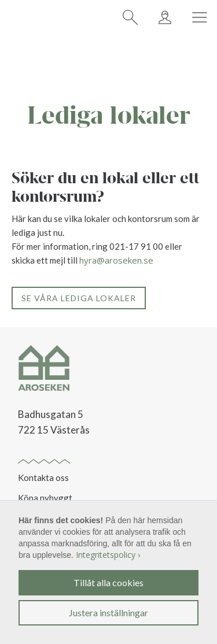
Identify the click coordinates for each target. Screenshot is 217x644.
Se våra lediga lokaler (79, 298)
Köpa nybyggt (45, 498)
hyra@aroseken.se (116, 260)
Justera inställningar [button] (108, 612)
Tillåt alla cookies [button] (108, 582)
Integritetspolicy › (108, 555)
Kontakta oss (43, 478)
